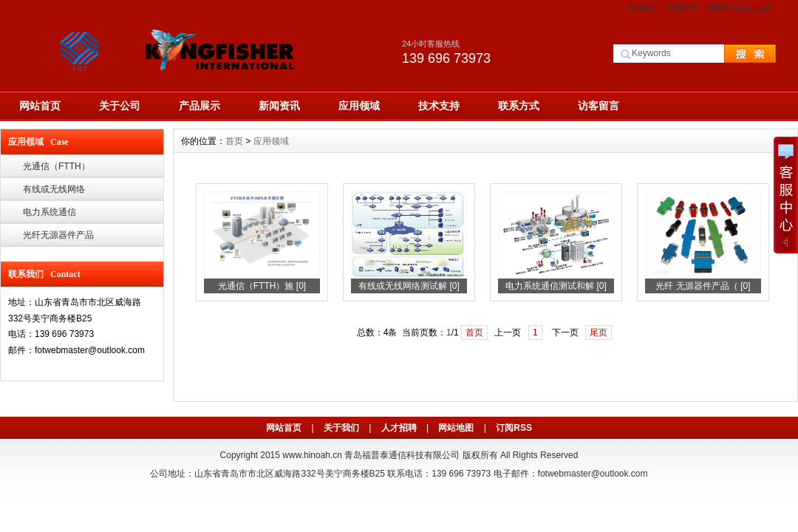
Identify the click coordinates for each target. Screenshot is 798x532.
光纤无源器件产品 (58, 235)
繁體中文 (723, 8)
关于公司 (120, 106)
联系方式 (519, 106)
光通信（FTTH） (57, 166)
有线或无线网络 (54, 189)
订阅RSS (514, 428)
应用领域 (359, 106)
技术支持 (439, 106)
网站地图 (456, 428)
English (759, 8)
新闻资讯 (279, 106)
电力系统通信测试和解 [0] (556, 286)
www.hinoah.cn (312, 455)
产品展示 (199, 106)
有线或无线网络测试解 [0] (409, 286)
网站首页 (40, 106)
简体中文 (683, 8)
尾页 (598, 332)
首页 (234, 141)
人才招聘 (399, 428)
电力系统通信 (50, 212)
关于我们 (341, 428)
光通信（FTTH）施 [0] (262, 286)
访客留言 (598, 106)
